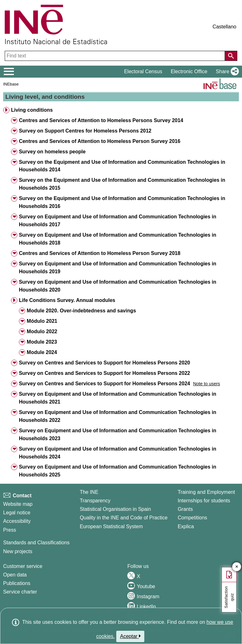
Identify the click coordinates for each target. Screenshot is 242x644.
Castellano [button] (224, 27)
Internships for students (204, 501)
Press (10, 530)
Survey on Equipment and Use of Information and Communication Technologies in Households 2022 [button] (118, 416)
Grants (185, 509)
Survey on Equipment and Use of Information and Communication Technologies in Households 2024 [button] (118, 453)
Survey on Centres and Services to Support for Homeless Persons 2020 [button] (104, 363)
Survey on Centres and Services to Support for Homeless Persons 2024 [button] (104, 384)
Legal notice (17, 513)
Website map (18, 504)
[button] (226, 72)
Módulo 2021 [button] (42, 321)
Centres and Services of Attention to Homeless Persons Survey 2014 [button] (101, 120)
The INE (89, 492)
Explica (186, 526)
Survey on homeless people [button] (52, 152)
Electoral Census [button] (143, 71)
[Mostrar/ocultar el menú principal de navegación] (9, 72)
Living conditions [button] (32, 110)
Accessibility (17, 521)
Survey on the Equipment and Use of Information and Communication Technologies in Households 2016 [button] (122, 202)
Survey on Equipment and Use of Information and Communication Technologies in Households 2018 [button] (118, 239)
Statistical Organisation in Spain (115, 509)
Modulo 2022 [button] (42, 331)
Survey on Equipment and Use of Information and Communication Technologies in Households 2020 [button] (118, 286)
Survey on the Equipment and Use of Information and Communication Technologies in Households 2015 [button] (122, 184)
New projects (18, 551)
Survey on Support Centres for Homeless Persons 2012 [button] (85, 131)
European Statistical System (111, 526)
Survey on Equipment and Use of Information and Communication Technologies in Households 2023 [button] (118, 434)
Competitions (192, 518)
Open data (15, 575)
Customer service (23, 566)
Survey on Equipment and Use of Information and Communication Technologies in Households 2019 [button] (118, 268)
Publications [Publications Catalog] (17, 583)
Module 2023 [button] (42, 342)
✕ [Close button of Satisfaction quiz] (237, 567)
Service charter (20, 592)
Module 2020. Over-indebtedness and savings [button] (81, 311)
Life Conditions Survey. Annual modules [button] (67, 300)
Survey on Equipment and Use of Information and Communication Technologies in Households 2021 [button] (118, 398)
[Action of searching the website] (231, 56)
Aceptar (130, 636)
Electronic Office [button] (189, 71)
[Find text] (115, 56)
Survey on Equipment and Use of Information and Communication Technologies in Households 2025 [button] (118, 471)
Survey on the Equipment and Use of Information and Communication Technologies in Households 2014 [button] (122, 166)
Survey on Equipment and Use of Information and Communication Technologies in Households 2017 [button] (118, 221)
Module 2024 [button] (42, 352)
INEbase (11, 84)
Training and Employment (206, 492)
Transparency (95, 501)
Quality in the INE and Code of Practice (124, 518)
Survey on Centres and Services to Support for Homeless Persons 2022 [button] (104, 373)
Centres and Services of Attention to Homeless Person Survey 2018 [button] (100, 253)
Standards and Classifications (36, 543)
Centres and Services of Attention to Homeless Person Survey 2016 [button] (100, 141)
